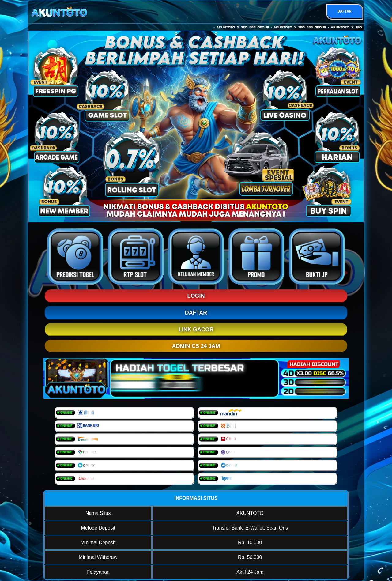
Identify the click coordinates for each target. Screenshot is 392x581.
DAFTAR (344, 11)
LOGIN (196, 296)
